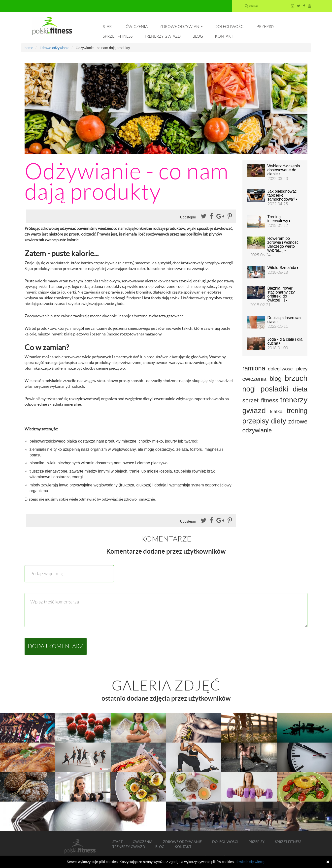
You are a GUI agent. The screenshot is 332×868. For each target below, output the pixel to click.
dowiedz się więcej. (250, 862)
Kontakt (224, 36)
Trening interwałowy (279, 219)
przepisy (256, 421)
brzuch (296, 378)
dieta (300, 389)
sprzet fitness (260, 400)
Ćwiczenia (137, 27)
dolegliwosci (281, 369)
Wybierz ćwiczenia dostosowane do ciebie (284, 170)
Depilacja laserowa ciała (284, 320)
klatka (276, 411)
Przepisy (266, 27)
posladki (274, 389)
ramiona (254, 368)
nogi (249, 389)
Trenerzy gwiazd (162, 36)
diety (279, 421)
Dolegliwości (230, 27)
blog (275, 379)
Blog (198, 36)
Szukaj (253, 6)
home (29, 48)
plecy (302, 369)
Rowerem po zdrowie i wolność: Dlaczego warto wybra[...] (284, 244)
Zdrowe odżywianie (181, 27)
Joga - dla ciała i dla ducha (285, 341)
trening (297, 411)
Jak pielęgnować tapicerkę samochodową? (282, 195)
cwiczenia (254, 379)
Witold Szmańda (283, 268)
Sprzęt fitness (118, 36)
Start (108, 27)
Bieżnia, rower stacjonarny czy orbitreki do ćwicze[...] (281, 294)
